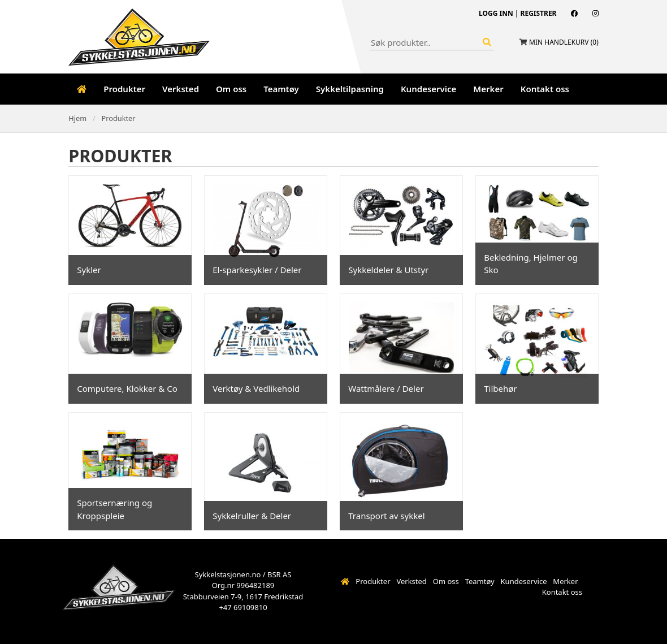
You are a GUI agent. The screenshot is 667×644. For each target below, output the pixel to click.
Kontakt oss (545, 89)
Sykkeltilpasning (350, 89)
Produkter (124, 89)
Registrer (539, 13)
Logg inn (496, 13)
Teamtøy (281, 89)
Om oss (231, 89)
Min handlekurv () (564, 42)
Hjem (77, 118)
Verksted (181, 89)
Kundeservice (428, 89)
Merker (488, 89)
